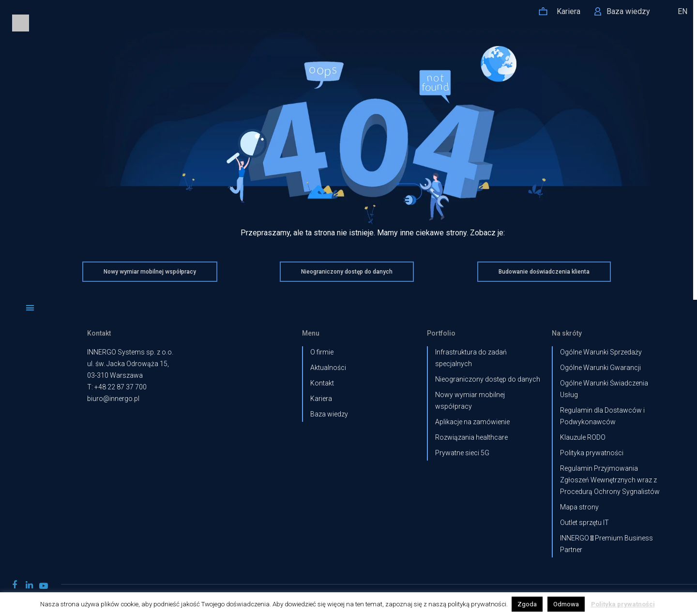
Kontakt (322, 383)
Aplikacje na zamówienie (472, 422)
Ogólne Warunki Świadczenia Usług (604, 389)
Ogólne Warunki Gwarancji (600, 368)
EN (682, 11)
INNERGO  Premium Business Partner (606, 544)
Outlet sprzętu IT (584, 523)
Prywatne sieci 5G (462, 453)
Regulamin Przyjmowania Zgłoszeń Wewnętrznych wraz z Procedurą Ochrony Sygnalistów (610, 480)
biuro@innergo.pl (113, 399)
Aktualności (328, 368)
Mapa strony (579, 507)
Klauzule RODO (583, 437)
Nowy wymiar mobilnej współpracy (470, 400)
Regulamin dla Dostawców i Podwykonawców (602, 416)
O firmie (322, 352)
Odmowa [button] (566, 604)
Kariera (321, 399)
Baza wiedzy (329, 414)
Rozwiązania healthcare (471, 437)
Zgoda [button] (527, 604)
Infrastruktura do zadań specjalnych (471, 358)
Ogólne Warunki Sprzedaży (601, 352)
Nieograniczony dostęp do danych (488, 379)
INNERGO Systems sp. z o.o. (130, 352)
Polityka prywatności (592, 453)
